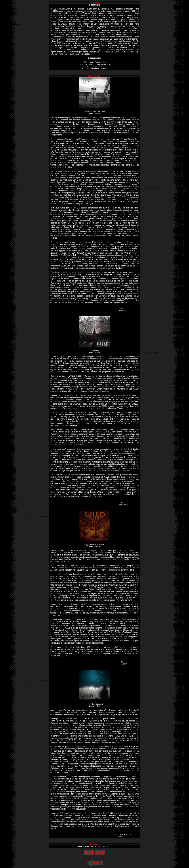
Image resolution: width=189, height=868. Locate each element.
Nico (123, 309)
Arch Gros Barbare (123, 835)
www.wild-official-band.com (101, 847)
